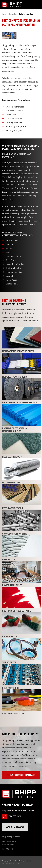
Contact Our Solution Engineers (21, 775)
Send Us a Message (15, 827)
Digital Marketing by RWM (11, 863)
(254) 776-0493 (14, 816)
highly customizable (15, 210)
